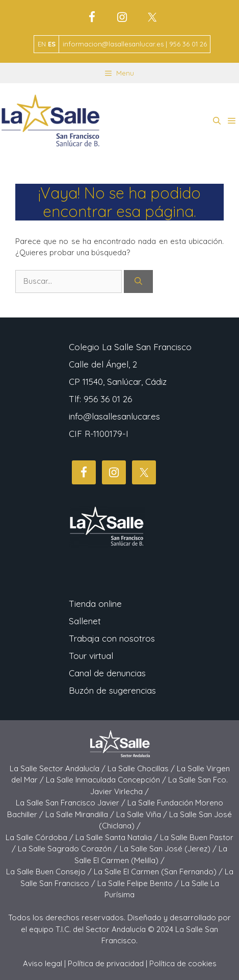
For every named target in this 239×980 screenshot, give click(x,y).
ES (52, 44)
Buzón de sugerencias (112, 690)
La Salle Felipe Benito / (139, 883)
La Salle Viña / (143, 814)
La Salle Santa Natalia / (118, 837)
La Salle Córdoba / (41, 837)
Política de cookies (183, 963)
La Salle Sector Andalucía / (59, 768)
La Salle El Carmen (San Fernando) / (159, 872)
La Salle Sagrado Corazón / (69, 849)
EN (42, 44)
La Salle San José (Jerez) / (169, 849)
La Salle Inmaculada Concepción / (107, 780)
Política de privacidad (106, 963)
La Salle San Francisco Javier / (72, 803)
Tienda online (95, 604)
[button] (217, 121)
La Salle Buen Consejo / (50, 872)
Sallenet (85, 621)
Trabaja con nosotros (112, 638)
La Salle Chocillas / (142, 768)
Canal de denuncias (107, 673)
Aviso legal (43, 963)
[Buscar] (138, 281)
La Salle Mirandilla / (81, 814)
